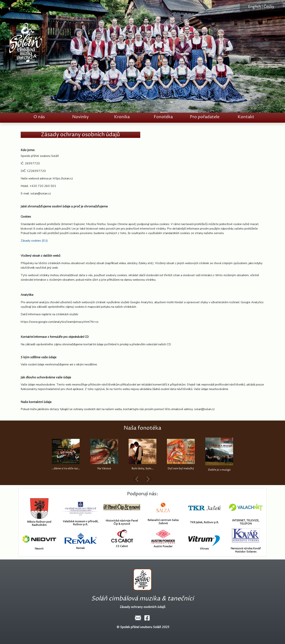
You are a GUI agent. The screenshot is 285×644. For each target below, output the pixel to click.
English (255, 7)
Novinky (80, 117)
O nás (39, 117)
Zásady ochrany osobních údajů (143, 607)
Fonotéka (163, 117)
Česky (269, 7)
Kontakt (246, 117)
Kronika (122, 117)
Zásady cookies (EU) (34, 241)
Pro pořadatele (205, 117)
